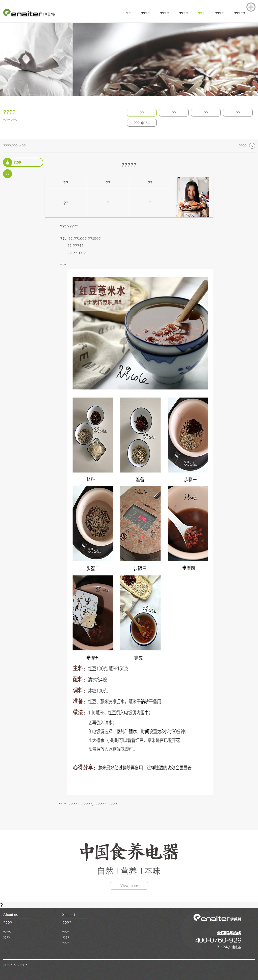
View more (129, 886)
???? (243, 146)
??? (15, 146)
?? (142, 113)
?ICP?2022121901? (15, 965)
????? (7, 932)
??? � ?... (142, 123)
